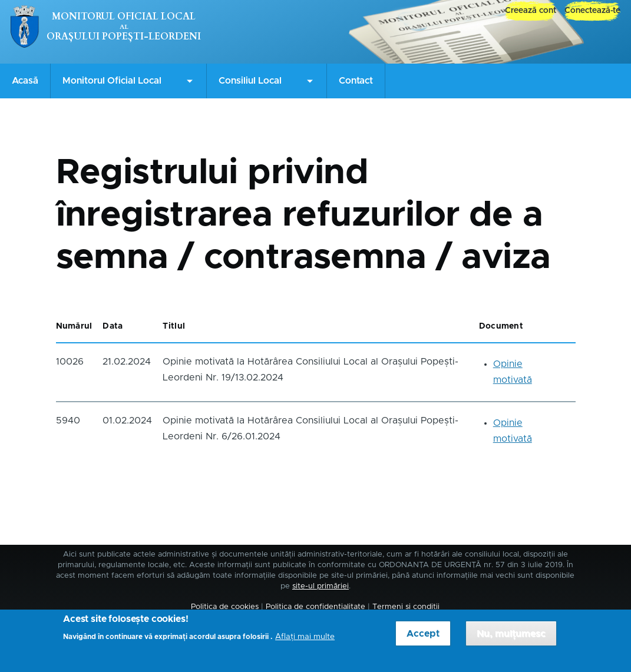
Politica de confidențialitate (315, 607)
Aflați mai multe (305, 641)
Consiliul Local (250, 81)
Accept (423, 638)
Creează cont (531, 11)
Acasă (25, 81)
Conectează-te (592, 11)
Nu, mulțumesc (511, 638)
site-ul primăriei (321, 586)
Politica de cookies (225, 607)
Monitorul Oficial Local (124, 16)
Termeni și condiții (406, 607)
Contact (356, 81)
